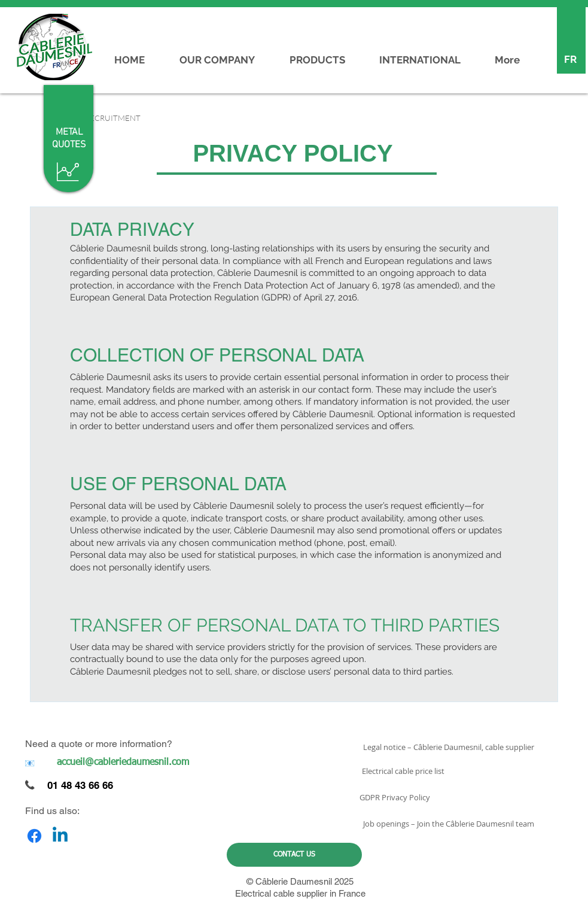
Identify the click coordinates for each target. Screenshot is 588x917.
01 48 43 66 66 (80, 785)
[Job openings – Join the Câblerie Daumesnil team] (449, 824)
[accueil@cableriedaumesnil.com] (123, 763)
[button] (109, 118)
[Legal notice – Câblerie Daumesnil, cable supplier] (449, 747)
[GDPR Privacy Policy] (395, 797)
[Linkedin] (60, 836)
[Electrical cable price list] (403, 771)
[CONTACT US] (294, 855)
